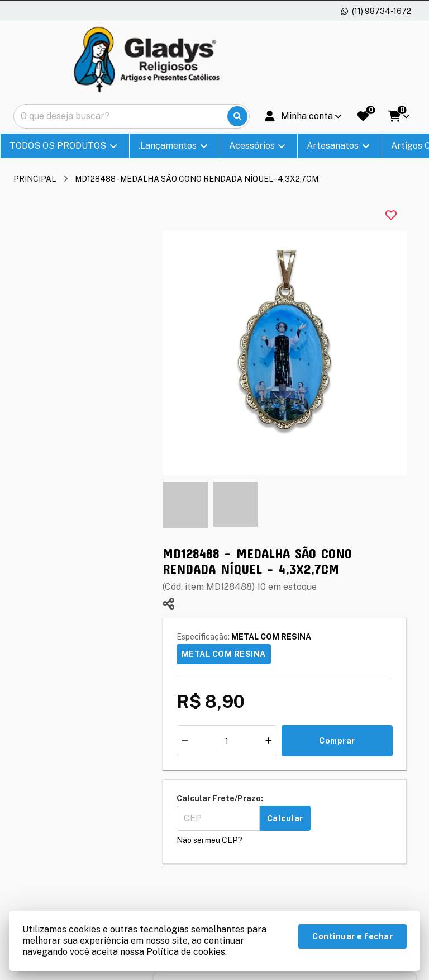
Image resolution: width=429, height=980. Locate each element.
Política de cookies (186, 952)
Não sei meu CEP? (209, 840)
